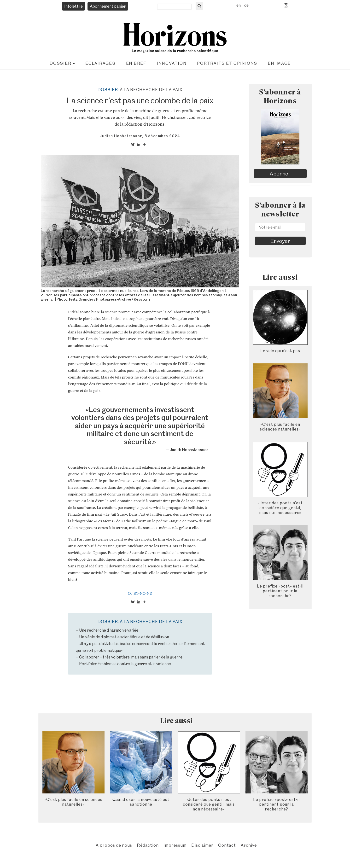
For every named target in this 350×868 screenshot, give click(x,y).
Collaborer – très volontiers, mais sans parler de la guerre (131, 657)
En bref (136, 63)
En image (279, 63)
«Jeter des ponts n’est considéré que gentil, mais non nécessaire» (280, 508)
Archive (249, 845)
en (239, 5)
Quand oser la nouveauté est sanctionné (141, 802)
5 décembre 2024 (162, 136)
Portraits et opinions (227, 63)
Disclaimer (202, 845)
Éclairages (100, 63)
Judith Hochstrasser (121, 136)
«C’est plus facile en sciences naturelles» (280, 427)
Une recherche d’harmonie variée (109, 630)
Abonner (280, 174)
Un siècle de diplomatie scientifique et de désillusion (124, 637)
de (246, 5)
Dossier (62, 63)
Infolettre (73, 6)
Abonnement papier (108, 6)
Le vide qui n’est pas (280, 351)
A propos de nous (114, 845)
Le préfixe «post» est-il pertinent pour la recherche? (280, 591)
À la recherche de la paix (151, 90)
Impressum (175, 845)
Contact (227, 845)
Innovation (172, 63)
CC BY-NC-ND (140, 594)
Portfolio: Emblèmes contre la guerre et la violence (125, 664)
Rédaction (148, 845)
